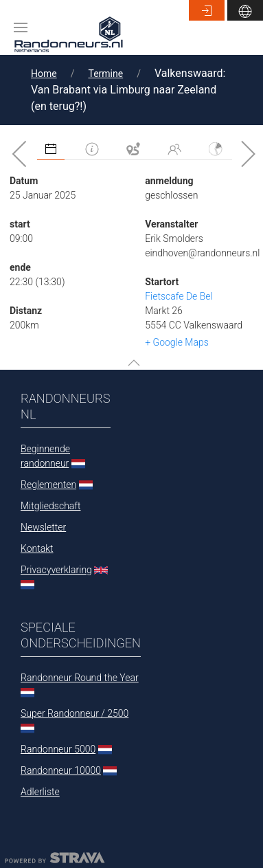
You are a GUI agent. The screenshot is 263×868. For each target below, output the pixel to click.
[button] (21, 27)
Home (44, 74)
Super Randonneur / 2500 (75, 713)
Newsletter (43, 527)
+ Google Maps (177, 342)
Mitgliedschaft (50, 506)
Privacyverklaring (56, 570)
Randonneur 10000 (61, 770)
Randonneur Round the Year (80, 678)
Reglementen (48, 485)
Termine (105, 74)
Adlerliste (40, 792)
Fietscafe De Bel (179, 296)
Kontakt (37, 548)
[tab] (51, 149)
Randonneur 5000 (58, 749)
